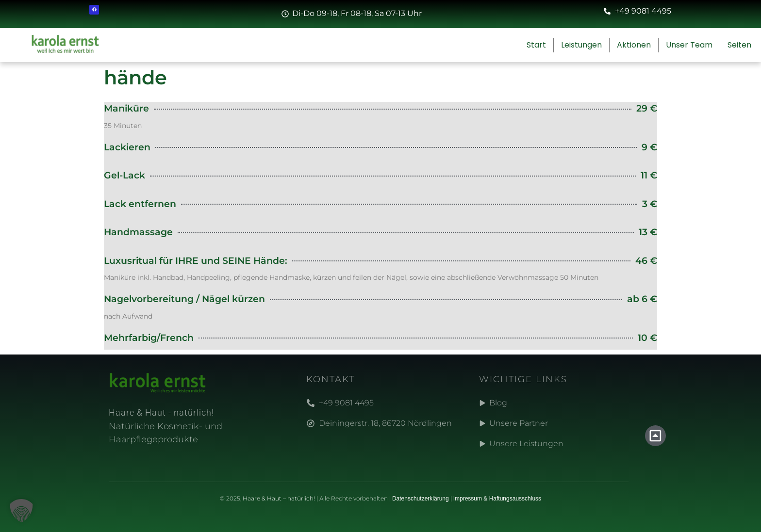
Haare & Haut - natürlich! (161, 412)
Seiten (742, 45)
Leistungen (581, 45)
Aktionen (634, 45)
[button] (21, 511)
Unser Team (689, 45)
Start (536, 45)
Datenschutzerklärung (421, 499)
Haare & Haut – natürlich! (279, 498)
